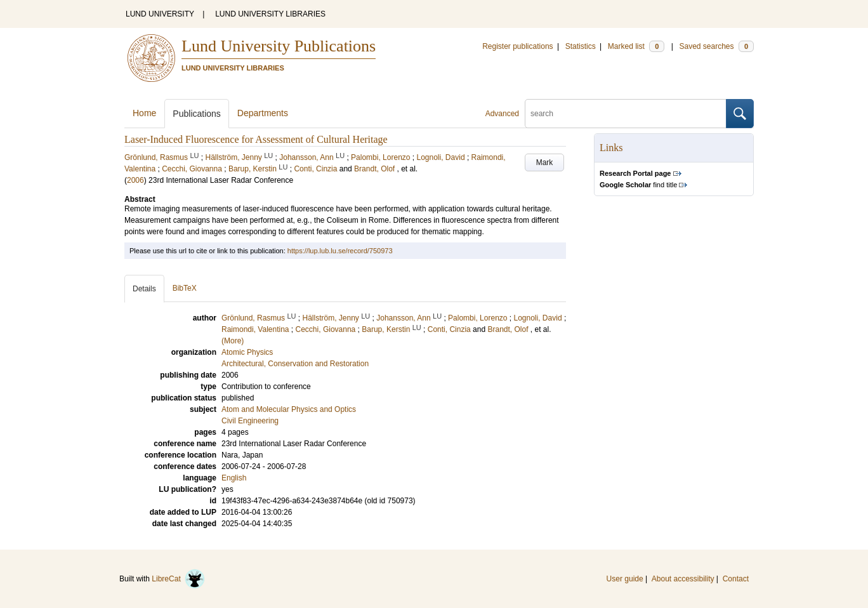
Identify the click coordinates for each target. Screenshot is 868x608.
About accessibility (683, 579)
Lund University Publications (279, 46)
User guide (625, 579)
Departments (263, 113)
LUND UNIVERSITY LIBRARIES (270, 14)
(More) (233, 341)
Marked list (636, 46)
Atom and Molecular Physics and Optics (289, 409)
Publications (197, 114)
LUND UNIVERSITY (160, 14)
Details (144, 289)
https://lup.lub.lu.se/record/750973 (340, 251)
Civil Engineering (250, 421)
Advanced (502, 114)
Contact (736, 579)
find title (638, 185)
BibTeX (185, 288)
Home (144, 113)
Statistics (581, 46)
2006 (135, 180)
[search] (626, 114)
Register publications (517, 46)
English (234, 478)
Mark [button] (545, 162)
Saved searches (716, 46)
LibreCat (178, 579)
